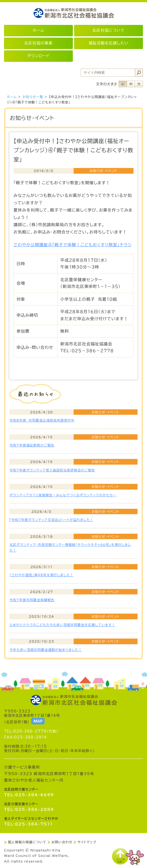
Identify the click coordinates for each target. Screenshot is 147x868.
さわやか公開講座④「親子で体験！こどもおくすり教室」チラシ (73, 245)
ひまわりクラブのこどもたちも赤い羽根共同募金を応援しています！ (62, 625)
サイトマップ (87, 842)
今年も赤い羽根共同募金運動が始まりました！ (46, 650)
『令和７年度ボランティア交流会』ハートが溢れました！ (51, 520)
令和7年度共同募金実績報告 (32, 600)
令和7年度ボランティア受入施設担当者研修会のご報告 (52, 470)
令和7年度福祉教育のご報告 (32, 445)
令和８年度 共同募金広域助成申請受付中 (42, 420)
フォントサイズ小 (123, 84)
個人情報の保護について (27, 842)
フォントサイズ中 (131, 84)
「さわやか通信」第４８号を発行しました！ (42, 575)
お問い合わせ (62, 842)
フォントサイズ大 (139, 84)
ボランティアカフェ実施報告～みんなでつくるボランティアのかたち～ (63, 495)
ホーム (12, 97)
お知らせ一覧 (33, 97)
